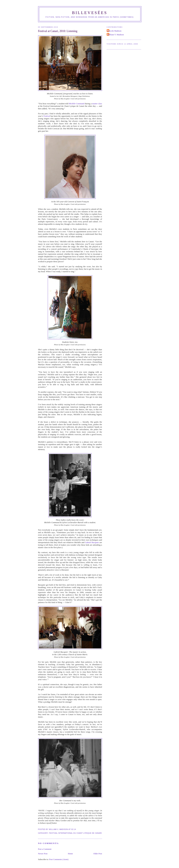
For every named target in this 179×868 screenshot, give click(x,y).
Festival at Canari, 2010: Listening (58, 31)
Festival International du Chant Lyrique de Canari (76, 833)
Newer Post (43, 854)
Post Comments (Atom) (59, 859)
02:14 (74, 829)
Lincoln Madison (114, 31)
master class (97, 104)
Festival (47, 116)
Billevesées (90, 13)
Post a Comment (45, 849)
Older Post (98, 854)
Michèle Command (77, 104)
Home (70, 854)
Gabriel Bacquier (92, 542)
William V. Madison (116, 35)
